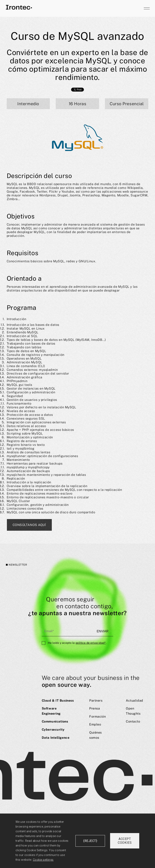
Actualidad (135, 701)
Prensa (95, 708)
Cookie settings (43, 860)
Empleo (95, 724)
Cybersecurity (53, 730)
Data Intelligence (56, 738)
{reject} (90, 841)
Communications (55, 721)
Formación (97, 717)
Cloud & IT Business (58, 701)
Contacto (133, 721)
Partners (96, 701)
